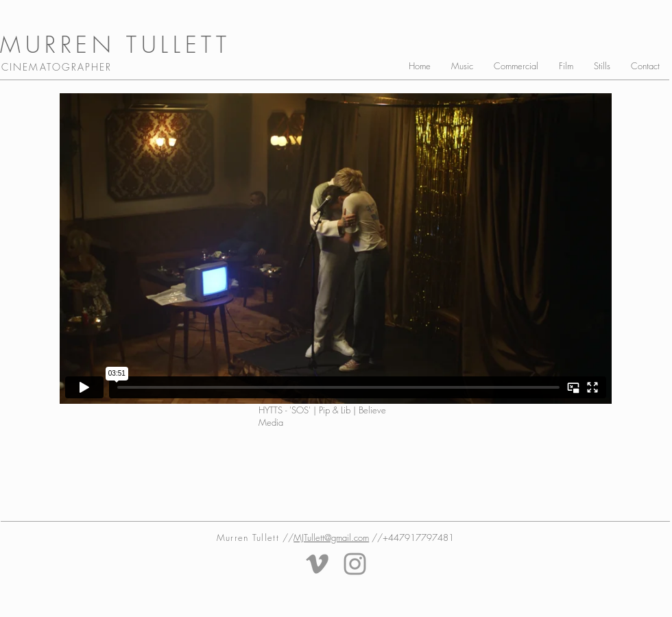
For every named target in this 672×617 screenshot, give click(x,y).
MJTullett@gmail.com (331, 537)
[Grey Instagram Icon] (355, 564)
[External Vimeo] (336, 249)
